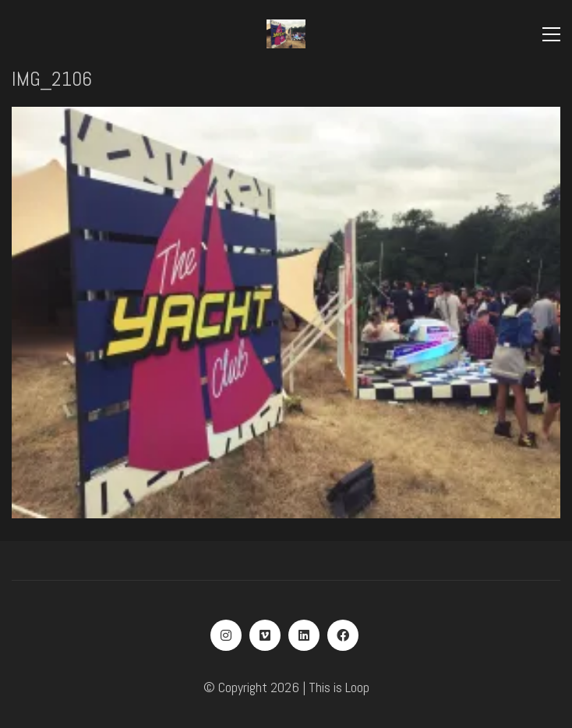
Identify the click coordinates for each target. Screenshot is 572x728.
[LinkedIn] (304, 635)
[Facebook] (343, 635)
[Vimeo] (265, 635)
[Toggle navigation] (551, 34)
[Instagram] (226, 635)
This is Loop (339, 687)
